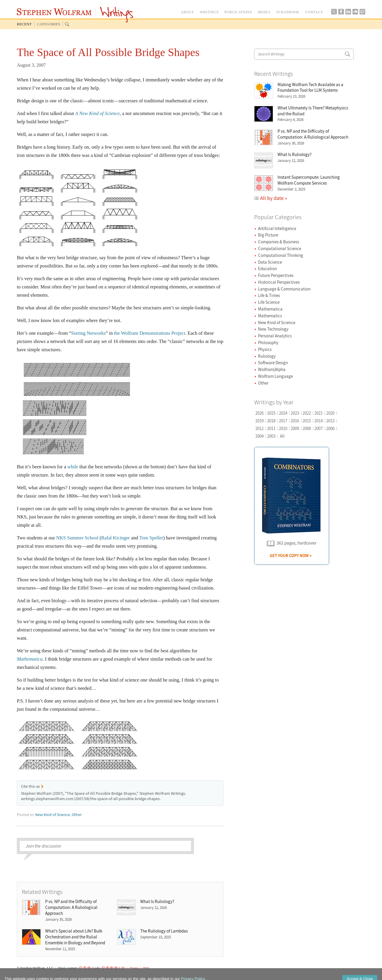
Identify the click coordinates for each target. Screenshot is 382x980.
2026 (259, 413)
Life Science (269, 302)
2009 (295, 428)
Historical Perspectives (279, 282)
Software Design (273, 363)
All (282, 436)
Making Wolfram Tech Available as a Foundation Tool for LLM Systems (310, 87)
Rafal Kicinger (116, 538)
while (73, 467)
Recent (24, 24)
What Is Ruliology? (157, 901)
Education (267, 269)
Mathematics (270, 316)
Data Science (270, 262)
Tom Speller (151, 538)
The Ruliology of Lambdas (164, 931)
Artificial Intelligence (277, 228)
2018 (271, 421)
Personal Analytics (275, 336)
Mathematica (270, 309)
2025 (271, 413)
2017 (283, 421)
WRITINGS (209, 12)
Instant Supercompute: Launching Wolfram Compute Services (309, 180)
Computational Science (280, 248)
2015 (307, 421)
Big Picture (268, 235)
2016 (295, 421)
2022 (307, 413)
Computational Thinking (281, 255)
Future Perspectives (276, 275)
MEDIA (264, 12)
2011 (271, 428)
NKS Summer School (77, 538)
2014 (319, 421)
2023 (295, 413)
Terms (134, 968)
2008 (307, 428)
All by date (272, 198)
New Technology (273, 329)
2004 (259, 436)
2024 (283, 413)
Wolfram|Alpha (272, 369)
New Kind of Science (53, 815)
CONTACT (314, 12)
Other (77, 815)
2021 (319, 413)
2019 (259, 421)
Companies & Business (279, 242)
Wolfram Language (275, 376)
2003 (271, 436)
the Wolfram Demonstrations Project (150, 333)
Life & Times (269, 295)
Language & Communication (284, 289)
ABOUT (187, 12)
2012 (259, 428)
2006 (330, 428)
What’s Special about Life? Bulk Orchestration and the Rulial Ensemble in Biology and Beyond (75, 937)
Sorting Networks (88, 333)
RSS (146, 968)
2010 (283, 428)
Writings (117, 15)
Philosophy (268, 343)
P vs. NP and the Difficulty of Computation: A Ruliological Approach (71, 907)
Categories (49, 24)
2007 (319, 428)
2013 (330, 421)
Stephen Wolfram (54, 12)
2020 (330, 413)
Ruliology (267, 356)
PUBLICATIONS (238, 12)
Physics (265, 349)
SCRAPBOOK (288, 12)
